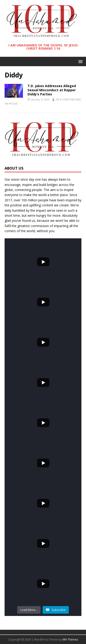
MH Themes (70, 640)
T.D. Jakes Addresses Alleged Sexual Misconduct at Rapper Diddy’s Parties (52, 90)
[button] (80, 61)
